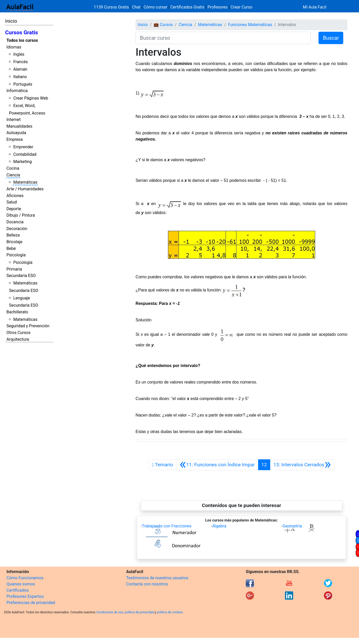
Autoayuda (16, 133)
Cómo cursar (155, 7)
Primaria (14, 269)
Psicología (16, 255)
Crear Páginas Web (31, 98)
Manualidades (19, 126)
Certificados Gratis (187, 7)
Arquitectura (18, 339)
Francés (20, 62)
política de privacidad (139, 612)
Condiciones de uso (110, 612)
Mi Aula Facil (314, 7)
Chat (136, 7)
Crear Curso (242, 7)
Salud (12, 202)
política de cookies (170, 612)
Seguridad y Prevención (28, 326)
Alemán (20, 69)
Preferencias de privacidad (31, 603)
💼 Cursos (163, 25)
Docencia (15, 222)
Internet (14, 120)
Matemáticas (25, 182)
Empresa (15, 139)
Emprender (23, 147)
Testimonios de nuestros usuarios (157, 578)
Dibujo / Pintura (21, 215)
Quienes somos (21, 584)
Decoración (17, 229)
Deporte (14, 209)
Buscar (331, 38)
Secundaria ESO (21, 276)
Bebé (11, 248)
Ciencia (13, 175)
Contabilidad (25, 154)
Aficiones (15, 196)
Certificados (18, 590)
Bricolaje (14, 242)
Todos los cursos (22, 40)
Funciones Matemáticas (250, 25)
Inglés (19, 54)
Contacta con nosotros (147, 584)
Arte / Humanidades (25, 189)
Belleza (13, 235)
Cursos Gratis (22, 32)
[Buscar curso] (223, 38)
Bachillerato (17, 312)
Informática (17, 91)
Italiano (20, 77)
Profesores (218, 7)
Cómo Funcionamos (25, 578)
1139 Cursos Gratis (112, 7)
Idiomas (14, 47)
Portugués (23, 84)
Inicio (11, 21)
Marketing (22, 162)
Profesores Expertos (25, 596)
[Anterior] (217, 465)
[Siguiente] (302, 465)
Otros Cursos (18, 333)
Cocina (13, 168)
